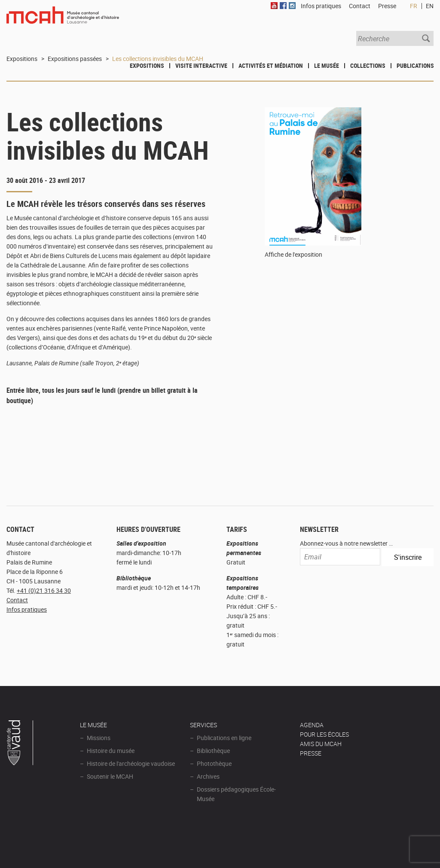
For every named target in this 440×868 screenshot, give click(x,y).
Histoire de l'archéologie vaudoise (131, 763)
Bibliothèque (213, 751)
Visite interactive (201, 65)
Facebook (283, 6)
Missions (99, 738)
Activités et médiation (271, 65)
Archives (208, 776)
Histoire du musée (111, 751)
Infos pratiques (27, 609)
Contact (17, 600)
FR (414, 6)
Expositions (147, 65)
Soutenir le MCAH (110, 776)
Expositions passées (75, 59)
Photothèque (214, 763)
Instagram (292, 6)
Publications (415, 65)
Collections (368, 65)
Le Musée (327, 65)
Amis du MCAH (321, 744)
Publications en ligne (224, 738)
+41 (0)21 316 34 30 (44, 590)
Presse (387, 6)
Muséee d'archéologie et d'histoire (63, 20)
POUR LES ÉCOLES (324, 734)
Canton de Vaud (20, 744)
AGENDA (312, 725)
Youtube (274, 6)
